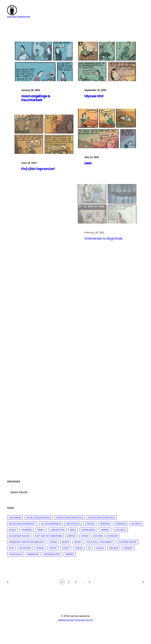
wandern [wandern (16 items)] (33, 554)
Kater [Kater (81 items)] (85, 536)
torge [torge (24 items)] (79, 548)
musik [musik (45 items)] (78, 542)
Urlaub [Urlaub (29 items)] (114, 548)
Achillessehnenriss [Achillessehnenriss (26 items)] (39, 518)
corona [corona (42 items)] (90, 524)
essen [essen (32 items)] (12, 530)
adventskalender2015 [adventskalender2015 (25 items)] (70, 518)
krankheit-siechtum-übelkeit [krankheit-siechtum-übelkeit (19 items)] (27, 542)
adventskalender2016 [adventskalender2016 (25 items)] (102, 518)
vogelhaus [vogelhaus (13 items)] (16, 554)
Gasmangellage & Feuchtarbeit (36, 98)
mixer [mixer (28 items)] (66, 542)
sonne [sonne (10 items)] (40, 548)
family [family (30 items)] (41, 530)
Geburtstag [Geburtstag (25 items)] (58, 530)
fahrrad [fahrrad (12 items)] (27, 530)
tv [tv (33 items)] (89, 548)
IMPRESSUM (66, 620)
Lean (88, 167)
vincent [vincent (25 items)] (128, 548)
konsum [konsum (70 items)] (113, 536)
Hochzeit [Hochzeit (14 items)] (120, 530)
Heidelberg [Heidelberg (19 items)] (88, 530)
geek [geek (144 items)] (73, 530)
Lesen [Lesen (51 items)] (53, 542)
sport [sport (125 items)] (53, 548)
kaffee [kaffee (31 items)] (71, 536)
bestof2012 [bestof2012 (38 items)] (73, 524)
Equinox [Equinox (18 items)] (136, 524)
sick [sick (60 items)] (11, 548)
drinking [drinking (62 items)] (105, 524)
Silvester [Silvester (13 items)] (25, 548)
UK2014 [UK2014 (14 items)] (100, 548)
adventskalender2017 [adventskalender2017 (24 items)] (22, 524)
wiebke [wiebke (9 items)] (70, 554)
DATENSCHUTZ (84, 620)
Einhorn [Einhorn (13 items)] (121, 524)
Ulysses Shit (94, 96)
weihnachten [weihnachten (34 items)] (52, 554)
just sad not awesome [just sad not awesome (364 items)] (48, 536)
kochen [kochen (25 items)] (98, 536)
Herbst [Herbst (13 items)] (105, 530)
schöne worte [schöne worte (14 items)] (128, 542)
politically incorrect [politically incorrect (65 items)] (100, 542)
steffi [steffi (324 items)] (66, 548)
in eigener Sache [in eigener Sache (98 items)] (19, 536)
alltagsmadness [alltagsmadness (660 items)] (51, 524)
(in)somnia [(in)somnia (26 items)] (15, 518)
